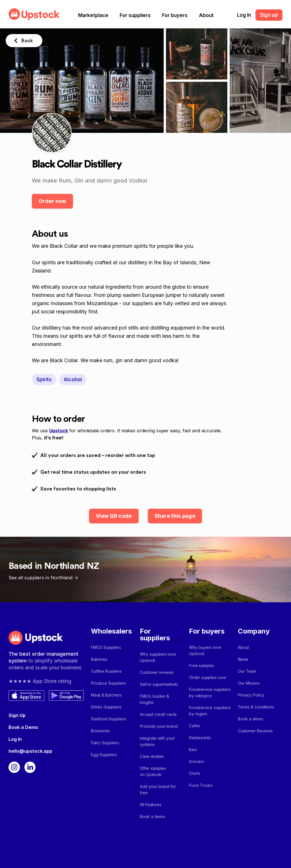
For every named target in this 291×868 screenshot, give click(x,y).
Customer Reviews (255, 731)
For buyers (175, 15)
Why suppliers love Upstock (158, 657)
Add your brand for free (158, 790)
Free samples (202, 665)
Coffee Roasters (106, 671)
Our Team (247, 671)
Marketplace (93, 15)
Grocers (197, 761)
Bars (193, 749)
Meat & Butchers (106, 695)
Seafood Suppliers (109, 719)
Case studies (152, 756)
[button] (93, 15)
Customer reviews (157, 672)
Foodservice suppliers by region (210, 711)
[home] (34, 14)
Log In (15, 739)
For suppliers (135, 15)
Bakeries (99, 659)
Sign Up (17, 715)
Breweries (100, 731)
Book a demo (152, 816)
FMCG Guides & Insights (154, 699)
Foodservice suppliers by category (210, 692)
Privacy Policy (251, 695)
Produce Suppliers (108, 683)
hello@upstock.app (30, 751)
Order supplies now (207, 677)
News (243, 659)
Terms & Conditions (256, 707)
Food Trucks (201, 785)
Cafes (195, 726)
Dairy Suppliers (105, 743)
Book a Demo (23, 727)
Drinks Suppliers (106, 707)
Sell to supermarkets (159, 684)
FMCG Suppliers (106, 647)
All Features (151, 805)
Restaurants (200, 738)
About (206, 15)
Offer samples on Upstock (153, 771)
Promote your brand (159, 726)
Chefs (195, 773)
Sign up (269, 15)
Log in (244, 15)
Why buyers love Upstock (205, 650)
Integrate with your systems (157, 741)
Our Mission (249, 683)
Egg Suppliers (104, 755)
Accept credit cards (158, 714)
